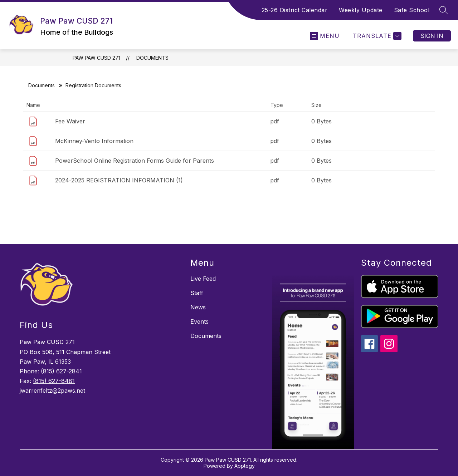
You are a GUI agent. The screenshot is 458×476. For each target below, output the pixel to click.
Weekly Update (361, 10)
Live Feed (203, 279)
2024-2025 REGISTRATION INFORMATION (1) (119, 180)
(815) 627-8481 (54, 381)
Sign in (432, 36)
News (198, 307)
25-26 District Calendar (295, 10)
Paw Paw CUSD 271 (96, 58)
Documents (152, 58)
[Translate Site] (376, 36)
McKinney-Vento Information (94, 141)
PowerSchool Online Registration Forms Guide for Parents (135, 161)
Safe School (412, 10)
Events (199, 322)
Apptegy (245, 466)
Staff (197, 293)
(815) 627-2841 (61, 371)
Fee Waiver (70, 121)
